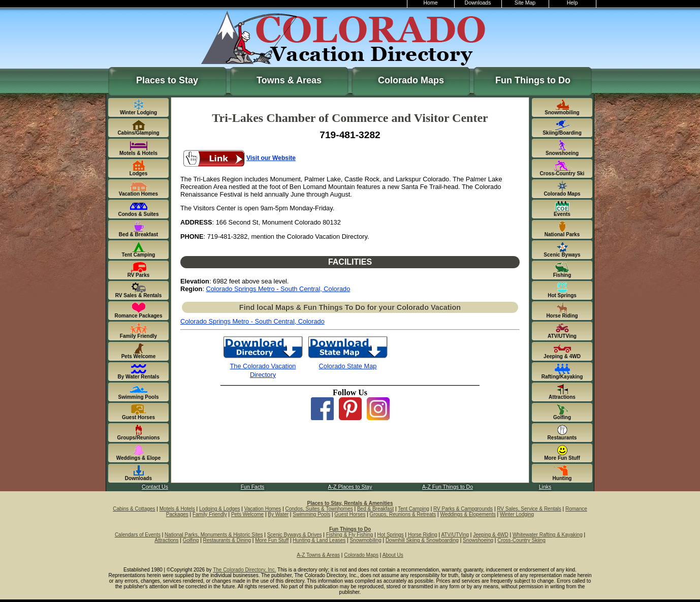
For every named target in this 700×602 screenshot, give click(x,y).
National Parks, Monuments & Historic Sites (214, 535)
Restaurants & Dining (227, 540)
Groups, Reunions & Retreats (403, 514)
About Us (393, 555)
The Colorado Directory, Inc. (244, 570)
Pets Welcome (247, 514)
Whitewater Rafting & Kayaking (548, 535)
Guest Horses (350, 514)
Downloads (478, 3)
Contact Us (155, 487)
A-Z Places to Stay (350, 487)
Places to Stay (167, 80)
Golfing (191, 540)
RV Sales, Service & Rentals (529, 509)
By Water (278, 514)
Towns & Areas (289, 80)
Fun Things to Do (533, 80)
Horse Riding (423, 535)
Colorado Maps (411, 80)
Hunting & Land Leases (319, 540)
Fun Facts (253, 487)
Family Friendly (210, 514)
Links (545, 487)
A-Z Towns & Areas (318, 555)
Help (572, 3)
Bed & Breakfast (375, 509)
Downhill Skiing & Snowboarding (422, 540)
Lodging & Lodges (220, 509)
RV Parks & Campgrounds (463, 509)
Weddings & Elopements (468, 514)
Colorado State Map (348, 366)
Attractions (166, 540)
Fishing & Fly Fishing (350, 535)
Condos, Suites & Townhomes (319, 509)
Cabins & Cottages (134, 509)
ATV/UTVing (455, 535)
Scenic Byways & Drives (295, 535)
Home (431, 3)
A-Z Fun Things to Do (448, 487)
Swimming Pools (311, 514)
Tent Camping (413, 509)
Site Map (525, 3)
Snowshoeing (478, 540)
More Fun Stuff (272, 540)
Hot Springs (391, 535)
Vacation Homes (263, 509)
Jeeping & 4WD (490, 535)
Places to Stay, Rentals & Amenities (350, 503)
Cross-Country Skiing (521, 540)
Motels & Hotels (177, 509)
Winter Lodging (517, 514)
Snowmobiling (365, 540)
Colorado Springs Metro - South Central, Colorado (278, 289)
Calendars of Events (138, 535)
